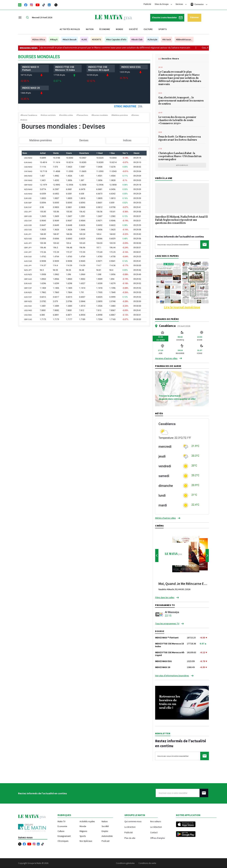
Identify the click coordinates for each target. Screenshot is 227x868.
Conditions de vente (147, 863)
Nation (90, 29)
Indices (127, 140)
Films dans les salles (165, 597)
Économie (105, 29)
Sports (163, 29)
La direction (130, 827)
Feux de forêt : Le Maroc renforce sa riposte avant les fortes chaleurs (179, 139)
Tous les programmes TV (167, 624)
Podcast (106, 841)
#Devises (135, 115)
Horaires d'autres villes (166, 358)
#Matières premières (120, 115)
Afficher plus (182, 165)
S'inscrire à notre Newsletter (167, 18)
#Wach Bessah (70, 39)
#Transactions (82, 115)
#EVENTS (97, 39)
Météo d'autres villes (165, 518)
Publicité (147, 4)
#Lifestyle (152, 39)
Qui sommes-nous (133, 821)
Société (133, 29)
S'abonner (194, 17)
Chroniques (63, 841)
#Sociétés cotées (66, 115)
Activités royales (70, 29)
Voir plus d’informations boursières (172, 676)
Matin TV (61, 821)
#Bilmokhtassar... (184, 39)
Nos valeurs (156, 821)
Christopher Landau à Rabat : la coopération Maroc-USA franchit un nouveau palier (180, 157)
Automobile (107, 836)
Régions (83, 831)
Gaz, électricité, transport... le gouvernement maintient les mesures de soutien (181, 101)
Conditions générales (125, 863)
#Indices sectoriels (48, 115)
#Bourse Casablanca (29, 115)
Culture (148, 29)
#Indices (24, 120)
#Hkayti (54, 39)
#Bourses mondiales (100, 115)
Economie (62, 826)
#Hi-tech (167, 39)
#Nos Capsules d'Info (116, 39)
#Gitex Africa (39, 39)
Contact (154, 832)
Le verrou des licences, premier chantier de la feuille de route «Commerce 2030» (177, 121)
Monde (120, 29)
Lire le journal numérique (182, 307)
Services (181, 4)
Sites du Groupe (163, 4)
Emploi (105, 831)
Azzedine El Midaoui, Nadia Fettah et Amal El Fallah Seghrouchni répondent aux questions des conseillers (181, 220)
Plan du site (130, 838)
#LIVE (84, 39)
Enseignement (64, 836)
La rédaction (156, 827)
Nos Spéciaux (86, 841)
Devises (84, 140)
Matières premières (41, 140)
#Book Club (137, 39)
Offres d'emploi (158, 838)
